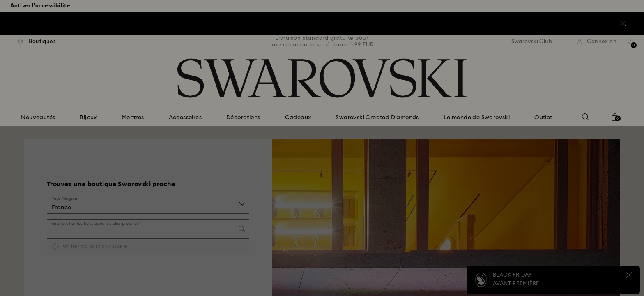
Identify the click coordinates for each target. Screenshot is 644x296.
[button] (457, 95)
